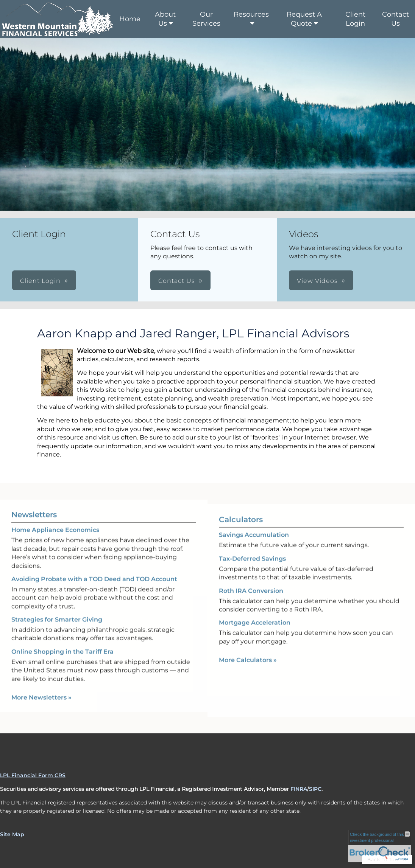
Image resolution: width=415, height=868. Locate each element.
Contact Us (395, 19)
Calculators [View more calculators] (241, 531)
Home (130, 19)
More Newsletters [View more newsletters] (41, 686)
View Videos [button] (317, 281)
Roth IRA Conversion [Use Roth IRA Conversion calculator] (251, 602)
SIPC (315, 789)
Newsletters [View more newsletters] (34, 503)
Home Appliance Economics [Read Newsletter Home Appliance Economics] (55, 519)
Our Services (206, 19)
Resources (251, 14)
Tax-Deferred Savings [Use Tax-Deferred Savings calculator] (252, 570)
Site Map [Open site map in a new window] (12, 834)
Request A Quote (304, 19)
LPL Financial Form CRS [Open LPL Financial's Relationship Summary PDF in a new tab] (33, 775)
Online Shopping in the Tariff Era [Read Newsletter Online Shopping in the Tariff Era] (62, 640)
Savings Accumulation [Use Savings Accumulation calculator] (254, 546)
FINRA (299, 789)
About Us (165, 19)
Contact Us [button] (177, 281)
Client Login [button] (40, 281)
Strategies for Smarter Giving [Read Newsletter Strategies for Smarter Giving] (57, 608)
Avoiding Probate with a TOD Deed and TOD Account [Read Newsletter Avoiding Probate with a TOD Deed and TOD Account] (94, 568)
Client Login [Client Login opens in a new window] (355, 19)
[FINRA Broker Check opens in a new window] (380, 846)
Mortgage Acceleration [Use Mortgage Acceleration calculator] (255, 634)
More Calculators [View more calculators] (248, 671)
